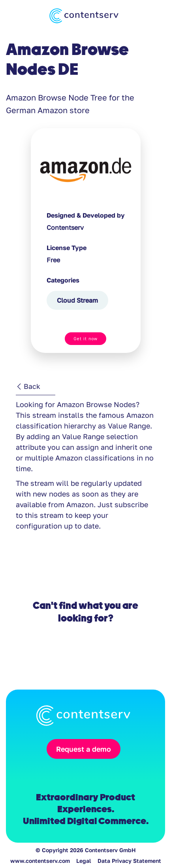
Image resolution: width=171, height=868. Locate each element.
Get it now (85, 339)
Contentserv (65, 227)
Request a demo (84, 749)
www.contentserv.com (40, 861)
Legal (84, 861)
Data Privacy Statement (129, 861)
